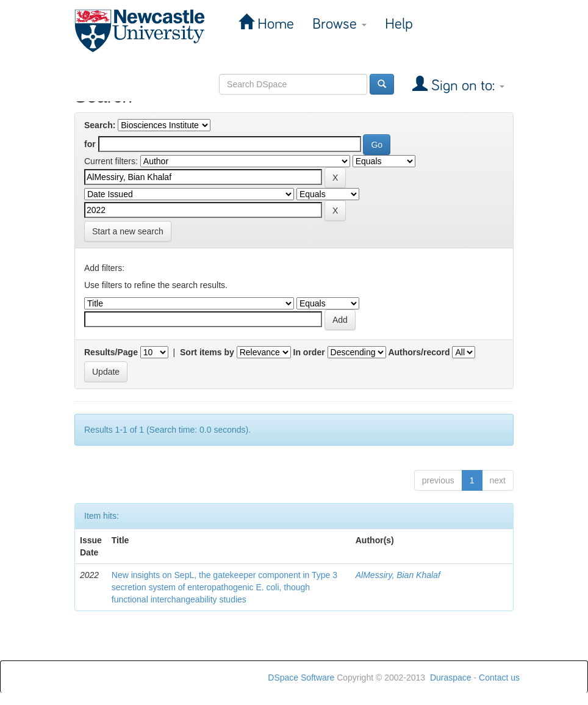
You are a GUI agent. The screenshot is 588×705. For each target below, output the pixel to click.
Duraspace (451, 678)
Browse (339, 24)
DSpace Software (301, 678)
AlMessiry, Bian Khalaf (398, 575)
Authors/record (419, 352)
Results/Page (111, 352)
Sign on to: (466, 86)
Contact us (499, 678)
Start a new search (128, 231)
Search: (100, 125)
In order (309, 352)
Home (274, 24)
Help (399, 24)
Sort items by (207, 352)
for (90, 144)
